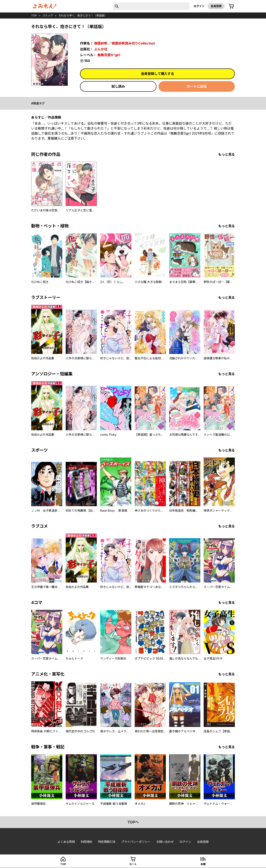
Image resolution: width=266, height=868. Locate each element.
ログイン (199, 6)
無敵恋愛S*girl (109, 55)
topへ (133, 822)
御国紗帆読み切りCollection (133, 43)
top (34, 15)
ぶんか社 (101, 49)
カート (133, 864)
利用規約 (86, 842)
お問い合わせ (165, 842)
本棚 (203, 864)
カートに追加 (197, 86)
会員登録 (216, 6)
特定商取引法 (107, 842)
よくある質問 (66, 842)
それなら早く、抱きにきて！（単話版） (83, 15)
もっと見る (227, 154)
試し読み (118, 86)
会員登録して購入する (158, 74)
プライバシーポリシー (136, 842)
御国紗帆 (101, 43)
